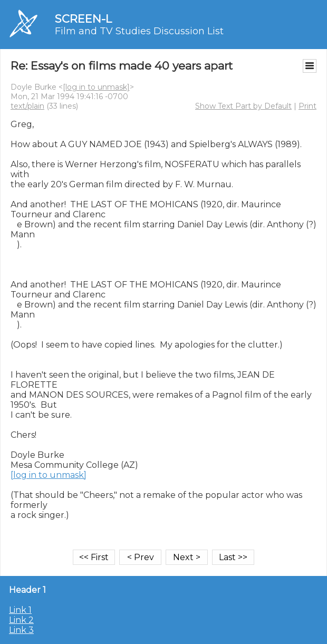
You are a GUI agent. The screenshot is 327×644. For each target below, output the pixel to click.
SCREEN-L (83, 19)
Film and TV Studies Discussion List (139, 31)
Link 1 (20, 610)
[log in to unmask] (96, 87)
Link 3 (21, 630)
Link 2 (21, 620)
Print (307, 106)
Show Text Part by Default (243, 106)
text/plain (27, 106)
